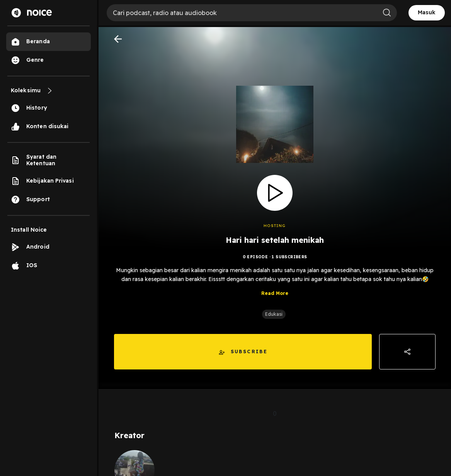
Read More (275, 293)
